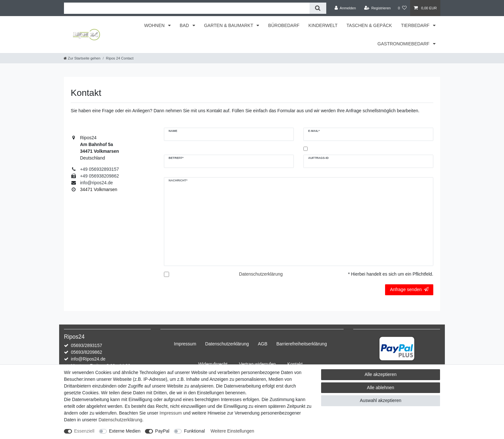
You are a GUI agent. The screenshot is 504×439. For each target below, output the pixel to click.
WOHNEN (155, 25)
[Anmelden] (345, 8)
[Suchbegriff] (187, 8)
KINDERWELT (323, 25)
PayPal (162, 431)
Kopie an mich (323, 149)
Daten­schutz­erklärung (227, 344)
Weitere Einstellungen (232, 431)
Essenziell (84, 431)
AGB (263, 344)
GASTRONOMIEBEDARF (404, 44)
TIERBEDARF (416, 25)
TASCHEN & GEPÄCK (369, 25)
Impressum (185, 344)
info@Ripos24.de (88, 359)
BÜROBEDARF (284, 25)
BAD (185, 25)
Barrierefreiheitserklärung (302, 344)
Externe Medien (125, 431)
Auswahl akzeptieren (380, 400)
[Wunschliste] (402, 8)
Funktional (194, 431)
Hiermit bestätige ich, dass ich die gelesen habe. (227, 277)
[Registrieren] (377, 8)
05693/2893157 (86, 345)
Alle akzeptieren (381, 374)
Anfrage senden (409, 289)
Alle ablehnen (381, 388)
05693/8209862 (86, 352)
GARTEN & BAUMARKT (229, 25)
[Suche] (318, 8)
